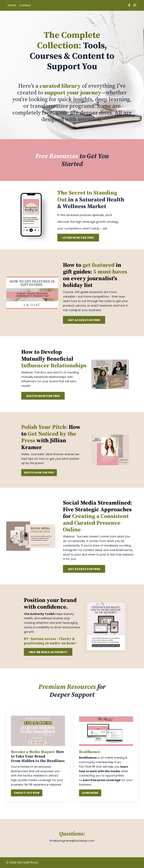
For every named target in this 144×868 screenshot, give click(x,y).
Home (12, 5)
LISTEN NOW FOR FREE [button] (78, 241)
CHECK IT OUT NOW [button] (27, 789)
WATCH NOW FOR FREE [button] (43, 399)
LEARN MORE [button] (91, 789)
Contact (25, 5)
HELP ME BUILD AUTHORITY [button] (48, 655)
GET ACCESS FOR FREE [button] (84, 323)
